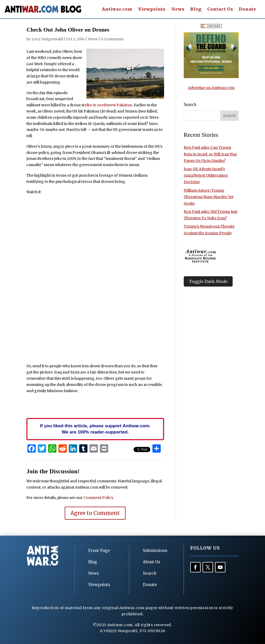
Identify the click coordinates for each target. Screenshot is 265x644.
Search (150, 573)
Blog (196, 9)
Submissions (155, 551)
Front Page (99, 551)
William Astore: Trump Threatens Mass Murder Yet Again (209, 197)
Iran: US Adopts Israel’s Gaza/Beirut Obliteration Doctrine (206, 175)
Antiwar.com (117, 9)
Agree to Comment (95, 513)
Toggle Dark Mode (208, 281)
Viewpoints (152, 9)
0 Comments (112, 39)
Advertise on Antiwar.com (211, 88)
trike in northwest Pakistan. (108, 105)
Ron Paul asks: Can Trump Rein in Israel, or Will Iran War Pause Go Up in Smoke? (210, 154)
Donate (248, 9)
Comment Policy (98, 498)
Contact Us (220, 9)
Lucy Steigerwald (47, 39)
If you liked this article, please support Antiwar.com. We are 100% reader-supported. (95, 429)
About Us (152, 562)
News (178, 9)
